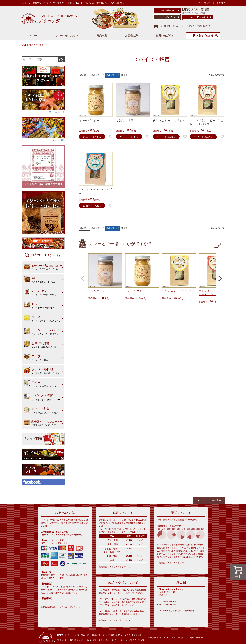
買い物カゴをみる (203, 36)
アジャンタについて (67, 36)
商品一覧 (102, 36)
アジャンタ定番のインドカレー (43, 267)
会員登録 (136, 635)
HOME (34, 36)
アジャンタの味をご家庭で (40, 292)
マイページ (126, 640)
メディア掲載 (108, 635)
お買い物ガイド (165, 36)
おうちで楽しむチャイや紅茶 (41, 410)
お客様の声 (131, 36)
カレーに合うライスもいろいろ (42, 318)
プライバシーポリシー (109, 640)
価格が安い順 (97, 75)
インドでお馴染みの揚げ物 (40, 345)
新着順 (124, 75)
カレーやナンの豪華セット (40, 305)
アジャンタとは (72, 635)
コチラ (60, 607)
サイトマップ (204, 3)
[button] (83, 278)
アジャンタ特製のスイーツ (40, 384)
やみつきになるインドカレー (41, 280)
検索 (61, 59)
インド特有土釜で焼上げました (42, 371)
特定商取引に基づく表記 (86, 640)
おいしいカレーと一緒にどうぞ (42, 331)
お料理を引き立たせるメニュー (42, 397)
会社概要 (221, 3)
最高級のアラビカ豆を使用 (43, 423)
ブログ (60, 640)
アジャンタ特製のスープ (39, 358)
